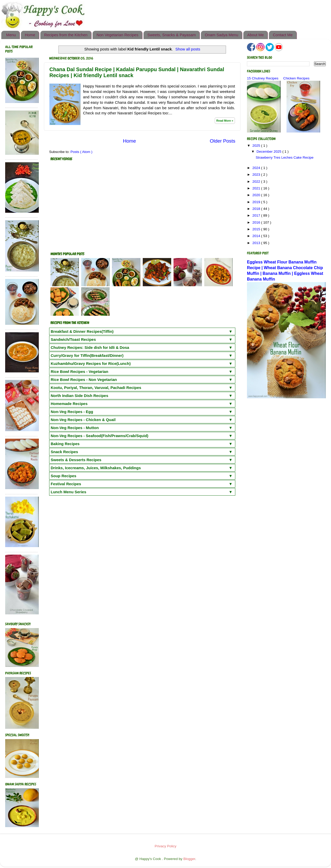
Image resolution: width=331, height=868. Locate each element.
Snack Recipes (64, 452)
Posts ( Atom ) (82, 152)
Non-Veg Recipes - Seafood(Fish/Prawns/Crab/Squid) (100, 436)
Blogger (189, 859)
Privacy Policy (165, 846)
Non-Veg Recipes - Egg (72, 412)
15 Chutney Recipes (263, 78)
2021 (257, 188)
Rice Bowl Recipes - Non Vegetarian (84, 380)
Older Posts (223, 141)
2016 (257, 222)
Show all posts (188, 49)
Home (30, 35)
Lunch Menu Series (69, 492)
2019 (257, 202)
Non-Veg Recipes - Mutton (75, 428)
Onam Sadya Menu (221, 35)
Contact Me (283, 35)
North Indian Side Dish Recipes (80, 396)
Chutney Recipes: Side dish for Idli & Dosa (90, 347)
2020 (257, 195)
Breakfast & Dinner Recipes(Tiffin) (82, 331)
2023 (257, 175)
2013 (257, 243)
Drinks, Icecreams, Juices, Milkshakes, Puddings (96, 468)
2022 (257, 182)
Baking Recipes (65, 444)
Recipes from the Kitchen (66, 35)
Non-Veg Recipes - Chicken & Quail (83, 420)
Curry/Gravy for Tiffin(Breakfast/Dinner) (87, 355)
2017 (257, 215)
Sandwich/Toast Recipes (73, 339)
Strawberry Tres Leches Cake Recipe (285, 157)
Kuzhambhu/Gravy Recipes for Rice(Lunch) (91, 363)
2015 (257, 229)
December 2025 (269, 152)
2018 (257, 209)
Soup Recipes (63, 476)
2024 (257, 168)
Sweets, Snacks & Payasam (172, 35)
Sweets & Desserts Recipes (76, 460)
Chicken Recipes (296, 78)
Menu (11, 35)
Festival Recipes (66, 484)
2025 (257, 146)
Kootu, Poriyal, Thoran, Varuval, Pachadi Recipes (96, 388)
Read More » (225, 121)
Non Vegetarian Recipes (117, 35)
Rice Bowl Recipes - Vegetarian (80, 372)
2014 (257, 236)
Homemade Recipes (69, 404)
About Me (255, 35)
